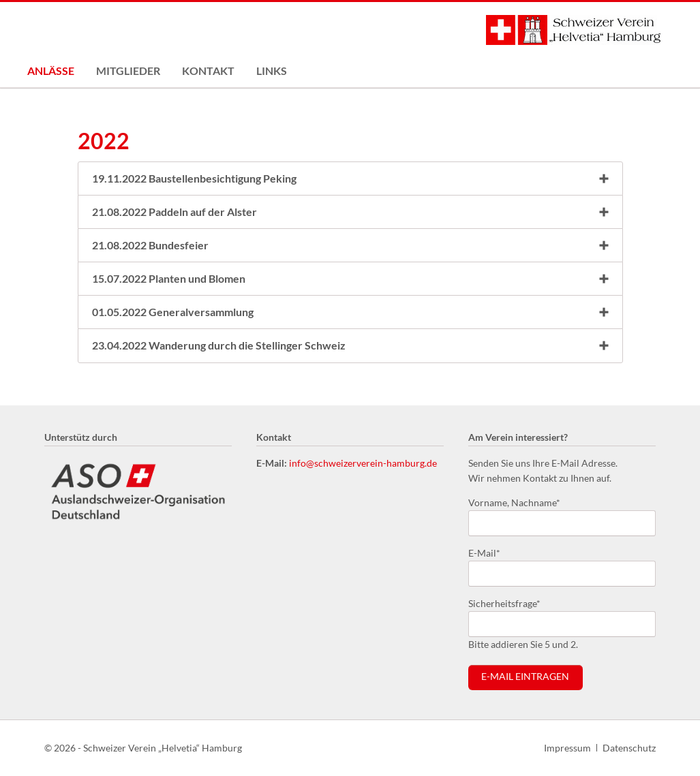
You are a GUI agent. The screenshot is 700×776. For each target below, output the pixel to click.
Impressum (567, 748)
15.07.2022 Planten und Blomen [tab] (169, 278)
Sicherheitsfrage (504, 603)
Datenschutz (629, 748)
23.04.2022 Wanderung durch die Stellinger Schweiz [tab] (219, 345)
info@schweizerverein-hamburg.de (363, 463)
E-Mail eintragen (525, 677)
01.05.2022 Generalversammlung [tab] (173, 312)
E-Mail (490, 552)
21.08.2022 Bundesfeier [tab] (150, 245)
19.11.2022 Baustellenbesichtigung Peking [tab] (194, 178)
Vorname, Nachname (514, 502)
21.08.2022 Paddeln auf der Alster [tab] (174, 212)
